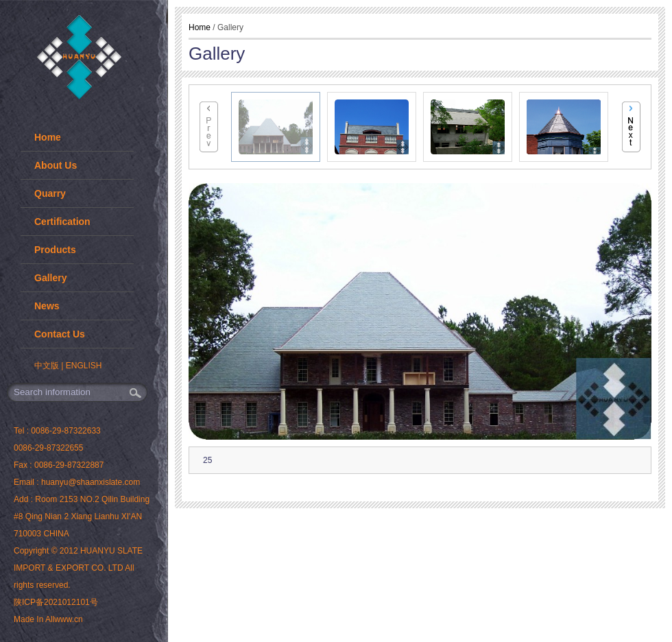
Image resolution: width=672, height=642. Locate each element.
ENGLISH (84, 366)
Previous (209, 127)
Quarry (50, 193)
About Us (56, 165)
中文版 (47, 366)
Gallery (50, 278)
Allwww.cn (64, 619)
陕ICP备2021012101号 (56, 602)
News (47, 306)
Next (631, 127)
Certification (62, 222)
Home (48, 137)
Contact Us (60, 334)
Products (55, 250)
